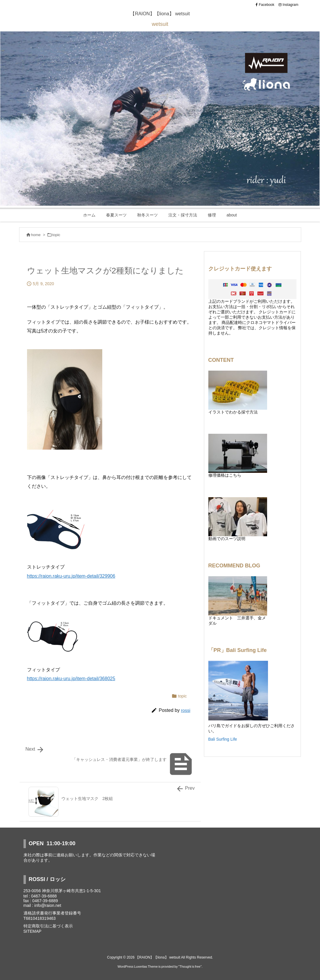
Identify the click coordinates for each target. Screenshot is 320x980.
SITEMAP (32, 931)
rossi (186, 710)
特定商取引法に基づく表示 (48, 926)
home (36, 235)
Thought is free (190, 966)
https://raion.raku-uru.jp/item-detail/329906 (71, 576)
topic (56, 235)
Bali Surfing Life (223, 739)
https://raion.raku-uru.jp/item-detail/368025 (71, 679)
